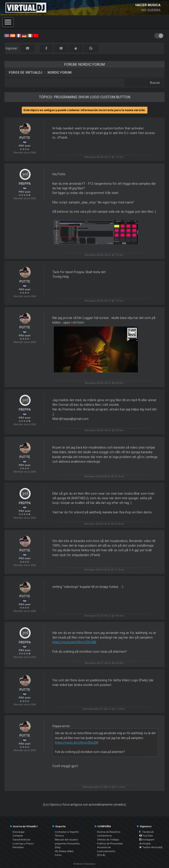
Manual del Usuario (66, 840)
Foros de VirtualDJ (26, 73)
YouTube (146, 836)
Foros (58, 855)
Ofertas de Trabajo (108, 840)
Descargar (19, 832)
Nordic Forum (60, 73)
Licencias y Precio (23, 844)
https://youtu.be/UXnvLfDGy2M (74, 642)
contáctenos (104, 836)
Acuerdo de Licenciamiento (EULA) (106, 851)
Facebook (146, 832)
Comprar (18, 836)
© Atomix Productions (85, 864)
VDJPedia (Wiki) (64, 851)
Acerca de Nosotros (109, 832)
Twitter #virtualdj (151, 847)
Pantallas (18, 847)
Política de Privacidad (110, 844)
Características (21, 840)
